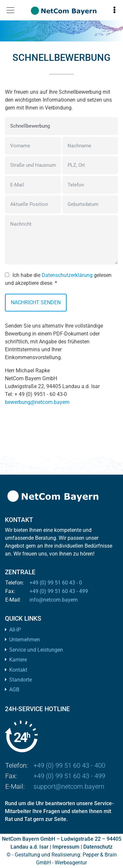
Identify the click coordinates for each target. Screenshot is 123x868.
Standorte (20, 680)
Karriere (18, 660)
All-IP (15, 630)
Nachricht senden (36, 302)
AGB (14, 690)
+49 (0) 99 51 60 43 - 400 (69, 765)
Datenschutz (98, 847)
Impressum (66, 847)
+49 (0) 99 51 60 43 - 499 (59, 591)
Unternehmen (25, 640)
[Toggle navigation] (10, 10)
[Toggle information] (114, 10)
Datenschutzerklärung (67, 275)
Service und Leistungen (36, 650)
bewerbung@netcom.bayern (37, 402)
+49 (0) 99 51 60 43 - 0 (56, 583)
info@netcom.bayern (54, 600)
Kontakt (18, 670)
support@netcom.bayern (69, 786)
